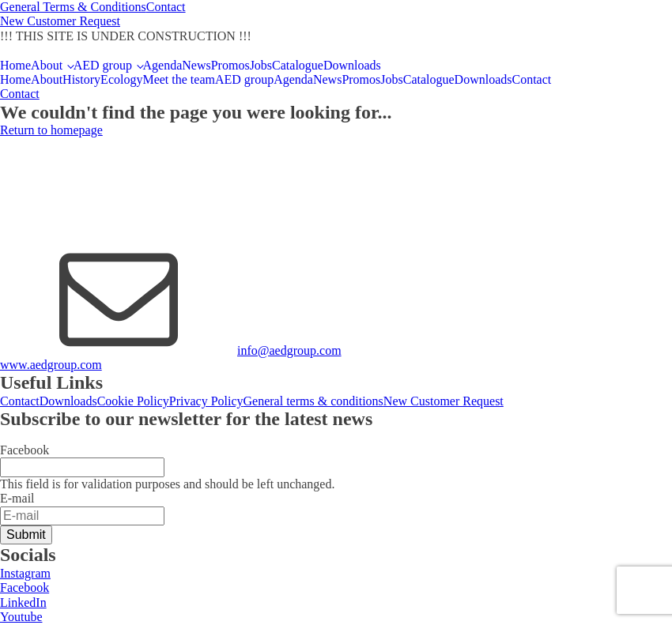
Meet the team (179, 79)
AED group (103, 65)
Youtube (21, 617)
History (81, 79)
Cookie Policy (133, 401)
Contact (166, 7)
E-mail (17, 498)
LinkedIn (23, 602)
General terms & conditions (313, 401)
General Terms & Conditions (73, 7)
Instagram (25, 573)
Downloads (352, 65)
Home (15, 65)
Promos (230, 65)
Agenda (163, 65)
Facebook (25, 450)
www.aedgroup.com (51, 365)
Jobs (261, 65)
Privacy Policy (206, 401)
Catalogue (298, 65)
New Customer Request (60, 21)
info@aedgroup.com (289, 350)
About (47, 65)
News (196, 65)
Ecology (121, 79)
